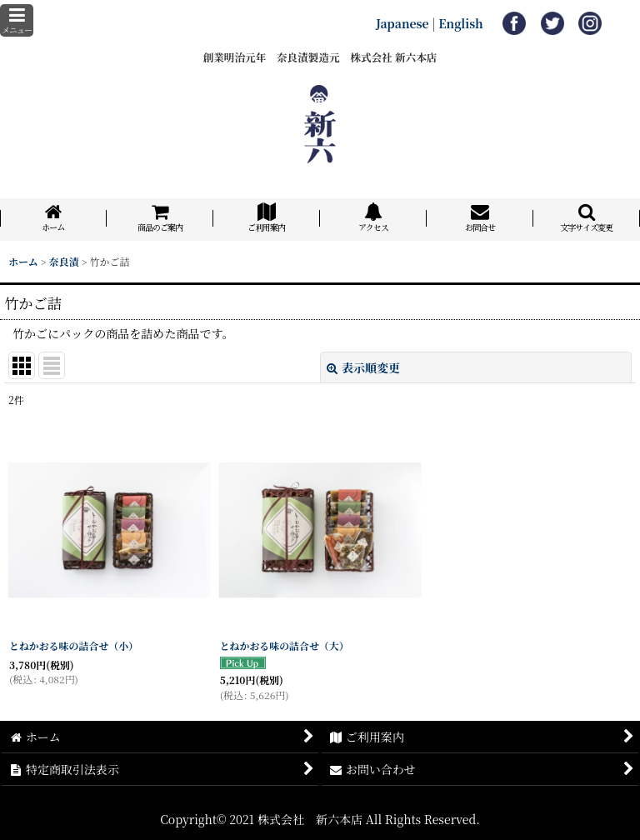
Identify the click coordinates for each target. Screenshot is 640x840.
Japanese (402, 23)
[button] (17, 20)
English (461, 23)
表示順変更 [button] (363, 367)
